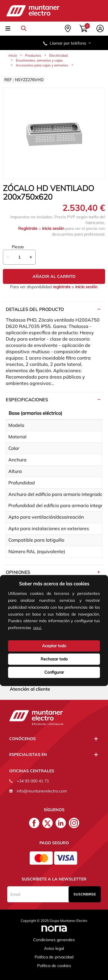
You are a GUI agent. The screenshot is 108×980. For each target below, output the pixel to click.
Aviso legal (54, 948)
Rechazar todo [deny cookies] (54, 659)
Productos (33, 55)
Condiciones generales (54, 940)
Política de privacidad (54, 957)
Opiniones (18, 572)
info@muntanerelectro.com (42, 791)
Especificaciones (27, 400)
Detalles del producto (35, 309)
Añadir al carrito (54, 276)
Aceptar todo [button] (54, 646)
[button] (45, 629)
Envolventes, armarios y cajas (39, 60)
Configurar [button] (54, 672)
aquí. (37, 628)
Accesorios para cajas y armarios (42, 65)
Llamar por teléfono (67, 43)
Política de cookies (54, 966)
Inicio (13, 55)
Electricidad (58, 55)
